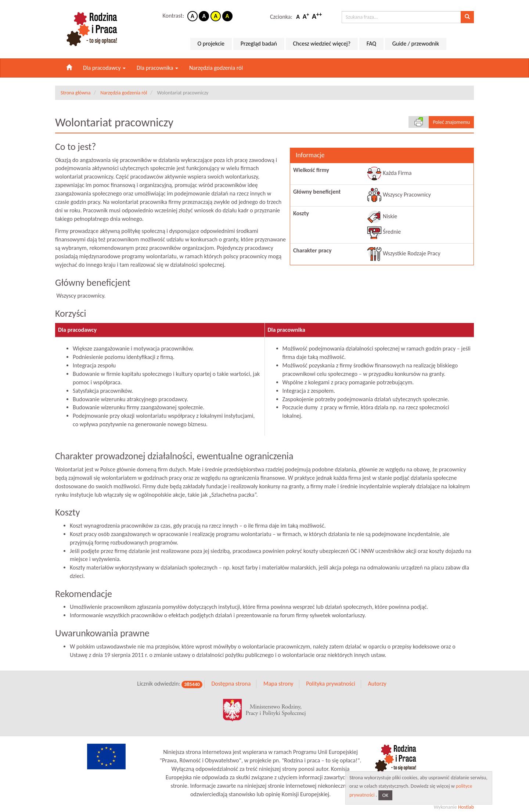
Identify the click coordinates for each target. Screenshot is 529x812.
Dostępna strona (231, 677)
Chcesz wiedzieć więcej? (322, 44)
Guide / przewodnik (416, 44)
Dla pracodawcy (104, 68)
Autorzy (377, 677)
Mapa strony (278, 677)
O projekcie (211, 44)
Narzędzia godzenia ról (216, 68)
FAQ (371, 44)
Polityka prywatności (331, 677)
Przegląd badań (259, 44)
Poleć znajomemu (451, 122)
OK (386, 795)
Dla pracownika (157, 68)
